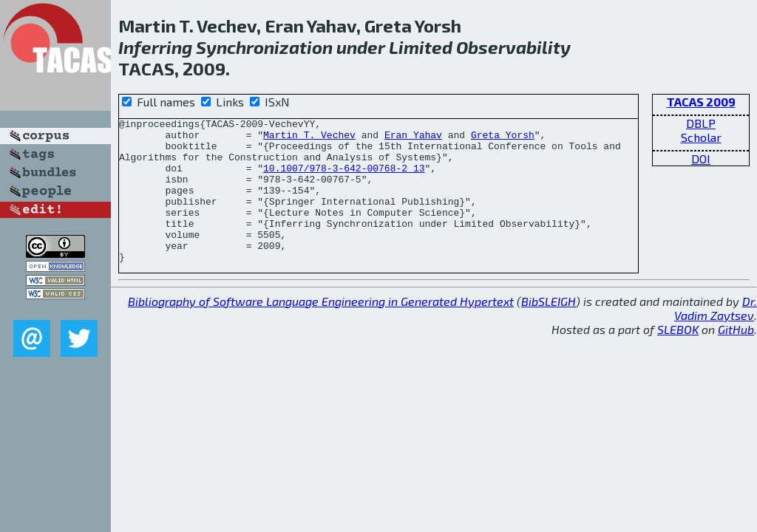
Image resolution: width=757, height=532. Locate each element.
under (361, 47)
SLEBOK (678, 358)
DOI (701, 158)
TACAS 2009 (701, 102)
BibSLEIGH (549, 330)
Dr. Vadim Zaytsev (716, 337)
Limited (421, 47)
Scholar (701, 137)
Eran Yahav (413, 139)
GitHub (736, 358)
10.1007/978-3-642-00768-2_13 (344, 179)
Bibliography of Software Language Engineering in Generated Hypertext (321, 330)
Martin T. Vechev (309, 139)
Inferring (155, 47)
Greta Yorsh (503, 139)
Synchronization (264, 47)
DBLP (701, 123)
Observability (513, 47)
